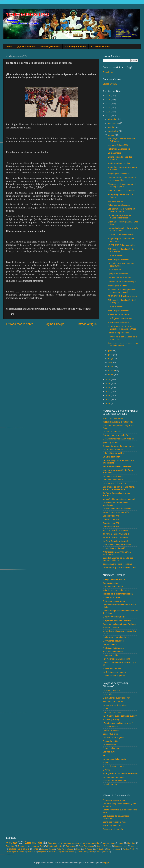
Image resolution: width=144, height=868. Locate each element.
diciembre (113, 119)
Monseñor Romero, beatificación (117, 509)
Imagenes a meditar (70, 843)
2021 (108, 116)
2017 (108, 391)
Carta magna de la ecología (115, 435)
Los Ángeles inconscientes (120, 318)
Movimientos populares (113, 641)
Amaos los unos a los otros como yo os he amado (123, 344)
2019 (108, 383)
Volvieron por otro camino (114, 781)
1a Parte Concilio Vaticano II (115, 541)
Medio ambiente (55, 846)
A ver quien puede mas (113, 766)
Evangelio (23, 846)
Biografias (52, 843)
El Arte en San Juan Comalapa (122, 282)
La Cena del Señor (111, 457)
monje (92, 852)
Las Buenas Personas (113, 450)
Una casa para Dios (112, 712)
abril (110, 362)
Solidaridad (31, 852)
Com (98, 846)
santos (35, 849)
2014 (108, 403)
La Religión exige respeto (114, 672)
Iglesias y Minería (111, 442)
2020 (108, 379)
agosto (112, 135)
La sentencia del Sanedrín (115, 483)
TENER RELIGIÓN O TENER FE (118, 422)
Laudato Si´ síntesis (112, 432)
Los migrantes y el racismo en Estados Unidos (121, 210)
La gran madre (114, 153)
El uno (106, 709)
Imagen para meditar (117, 286)
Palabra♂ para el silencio (15, 852)
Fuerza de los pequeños (119, 314)
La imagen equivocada (113, 476)
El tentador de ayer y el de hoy (117, 698)
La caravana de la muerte (114, 759)
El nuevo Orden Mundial (114, 617)
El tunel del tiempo (111, 748)
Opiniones (70, 846)
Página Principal (55, 324)
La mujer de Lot (110, 784)
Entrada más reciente (20, 324)
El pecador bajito (110, 741)
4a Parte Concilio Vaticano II (115, 530)
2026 (108, 96)
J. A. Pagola (88, 849)
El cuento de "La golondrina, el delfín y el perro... (122, 185)
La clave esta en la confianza (121, 235)
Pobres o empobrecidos (119, 333)
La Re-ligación (114, 270)
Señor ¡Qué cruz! (110, 734)
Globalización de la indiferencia (117, 466)
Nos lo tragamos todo (112, 825)
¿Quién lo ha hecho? (112, 597)
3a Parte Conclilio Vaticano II (116, 534)
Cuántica (107, 846)
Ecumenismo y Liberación (114, 548)
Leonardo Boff (37, 846)
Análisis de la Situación (113, 648)
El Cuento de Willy (100, 47)
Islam (78, 849)
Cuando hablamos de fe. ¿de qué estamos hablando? (118, 559)
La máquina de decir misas (115, 705)
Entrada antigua (87, 324)
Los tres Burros (110, 752)
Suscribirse (108, 72)
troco (99, 852)
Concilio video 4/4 (111, 516)
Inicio (9, 47)
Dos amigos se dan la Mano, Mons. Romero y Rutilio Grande (119, 488)
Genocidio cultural (111, 583)
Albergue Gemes (48, 849)
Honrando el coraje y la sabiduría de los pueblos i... (123, 229)
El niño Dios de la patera (114, 676)
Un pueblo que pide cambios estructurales (121, 264)
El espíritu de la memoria (114, 579)
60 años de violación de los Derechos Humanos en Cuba (122, 328)
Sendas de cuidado (111, 655)
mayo (111, 359)
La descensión (109, 745)
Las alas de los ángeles (113, 737)
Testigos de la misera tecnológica (118, 594)
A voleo (11, 843)
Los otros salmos (115, 201)
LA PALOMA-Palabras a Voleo (121, 245)
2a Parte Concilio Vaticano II (115, 537)
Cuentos (131, 843)
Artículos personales (50, 47)
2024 (108, 104)
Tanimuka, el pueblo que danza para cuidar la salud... (122, 291)
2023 (108, 108)
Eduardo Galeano (111, 628)
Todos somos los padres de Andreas (119, 624)
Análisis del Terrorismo (113, 668)
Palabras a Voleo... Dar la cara (122, 190)
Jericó (105, 755)
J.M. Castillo (100, 849)
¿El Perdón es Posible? (113, 453)
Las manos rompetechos (114, 777)
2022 (108, 112)
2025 (108, 100)
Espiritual (10, 846)
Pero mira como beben (113, 587)
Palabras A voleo (129, 849)
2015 (108, 399)
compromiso (108, 843)
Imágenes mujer (121, 846)
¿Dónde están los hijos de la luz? (118, 723)
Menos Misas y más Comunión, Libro (119, 567)
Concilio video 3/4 (111, 519)
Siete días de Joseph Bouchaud (117, 545)
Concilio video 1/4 (111, 527)
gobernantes (82, 852)
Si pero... (107, 763)
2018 (108, 387)
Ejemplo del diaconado (118, 274)
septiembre (114, 131)
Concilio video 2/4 (111, 523)
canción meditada (91, 843)
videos (121, 843)
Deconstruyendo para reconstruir (118, 564)
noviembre (113, 123)
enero (111, 375)
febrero (112, 371)
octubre (112, 127)
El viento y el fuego (111, 719)
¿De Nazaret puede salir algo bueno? (120, 716)
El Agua (106, 770)
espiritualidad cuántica (66, 852)
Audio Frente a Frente (65, 849)
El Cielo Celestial (110, 727)
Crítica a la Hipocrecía (113, 829)
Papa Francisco (86, 846)
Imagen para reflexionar (119, 174)
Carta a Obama (110, 644)
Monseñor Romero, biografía (116, 512)
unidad (106, 852)
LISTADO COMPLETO (113, 691)
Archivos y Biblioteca (75, 47)
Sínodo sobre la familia (113, 418)
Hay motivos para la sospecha (116, 659)
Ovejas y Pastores (111, 730)
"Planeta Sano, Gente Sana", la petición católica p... (122, 179)
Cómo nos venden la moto (115, 822)
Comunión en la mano (113, 480)
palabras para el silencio (19, 849)
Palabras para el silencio (119, 149)
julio (110, 351)
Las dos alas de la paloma (120, 278)
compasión (42, 852)
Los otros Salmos (116, 255)
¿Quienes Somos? (26, 47)
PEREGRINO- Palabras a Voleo (122, 296)
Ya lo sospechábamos (113, 652)
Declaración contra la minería (116, 637)
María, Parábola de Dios (119, 163)
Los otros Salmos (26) (118, 145)
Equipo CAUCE (110, 84)
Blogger (106, 863)
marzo (111, 366)
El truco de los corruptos (114, 601)
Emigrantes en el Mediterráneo (117, 620)
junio (111, 355)
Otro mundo (33, 843)
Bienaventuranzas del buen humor (118, 446)
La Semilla (107, 694)
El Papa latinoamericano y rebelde (118, 439)
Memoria (135, 846)
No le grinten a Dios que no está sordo (120, 773)
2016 (108, 395)
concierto (52, 852)
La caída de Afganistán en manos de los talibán (120, 217)
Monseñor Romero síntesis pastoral (119, 499)
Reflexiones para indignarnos (116, 590)
